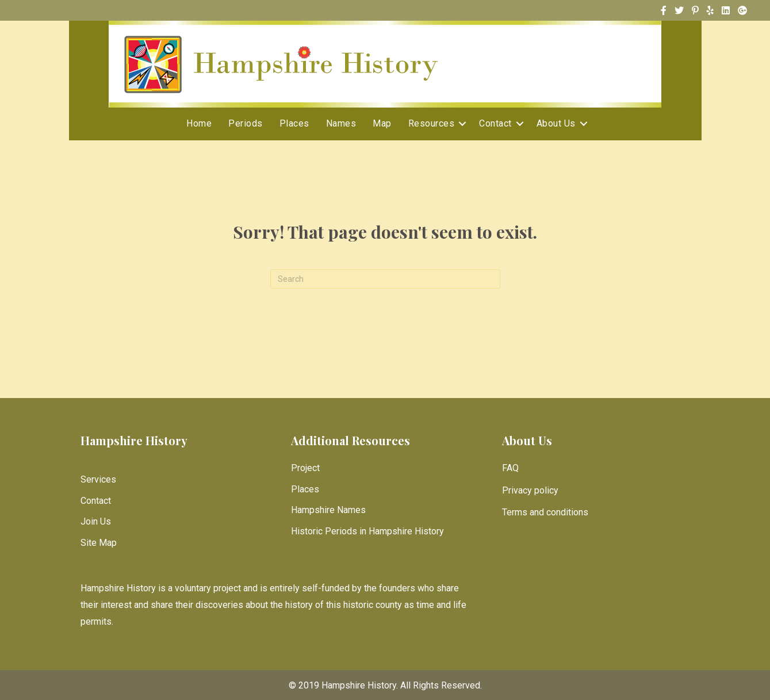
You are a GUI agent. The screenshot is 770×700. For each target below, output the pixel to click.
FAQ (510, 468)
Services (98, 479)
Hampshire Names (328, 510)
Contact (495, 123)
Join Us (96, 521)
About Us (556, 123)
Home (199, 123)
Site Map (99, 543)
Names (341, 123)
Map (382, 123)
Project (305, 468)
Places (294, 123)
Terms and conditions (545, 512)
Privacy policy (530, 490)
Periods (246, 123)
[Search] (385, 279)
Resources (432, 123)
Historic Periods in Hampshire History (367, 531)
